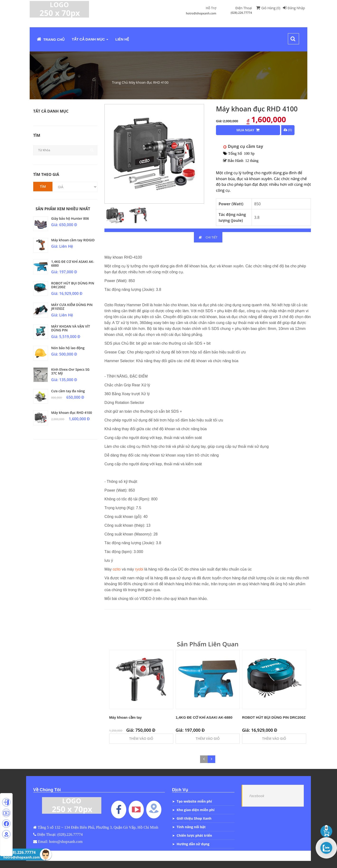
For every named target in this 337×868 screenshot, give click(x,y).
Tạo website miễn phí (194, 801)
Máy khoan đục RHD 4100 (149, 82)
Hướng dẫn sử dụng (193, 844)
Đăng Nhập (294, 8)
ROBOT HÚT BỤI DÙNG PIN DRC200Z (73, 285)
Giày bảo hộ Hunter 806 (70, 218)
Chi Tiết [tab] (208, 237)
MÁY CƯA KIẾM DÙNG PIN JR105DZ (72, 307)
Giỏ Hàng (268, 8)
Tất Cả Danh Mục (90, 39)
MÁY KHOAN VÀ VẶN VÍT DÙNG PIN (71, 328)
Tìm (43, 186)
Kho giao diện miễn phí (195, 810)
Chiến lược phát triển (194, 835)
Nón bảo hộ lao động (68, 348)
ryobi (139, 569)
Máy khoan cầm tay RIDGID (73, 240)
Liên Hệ (122, 39)
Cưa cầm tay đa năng (68, 391)
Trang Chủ (51, 39)
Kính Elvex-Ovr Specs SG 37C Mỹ (70, 371)
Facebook (257, 796)
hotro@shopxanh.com (201, 13)
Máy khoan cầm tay (125, 717)
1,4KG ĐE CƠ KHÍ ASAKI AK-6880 (73, 264)
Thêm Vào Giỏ (141, 738)
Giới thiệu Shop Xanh (194, 818)
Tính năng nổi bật (191, 827)
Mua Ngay (248, 130)
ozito (117, 569)
